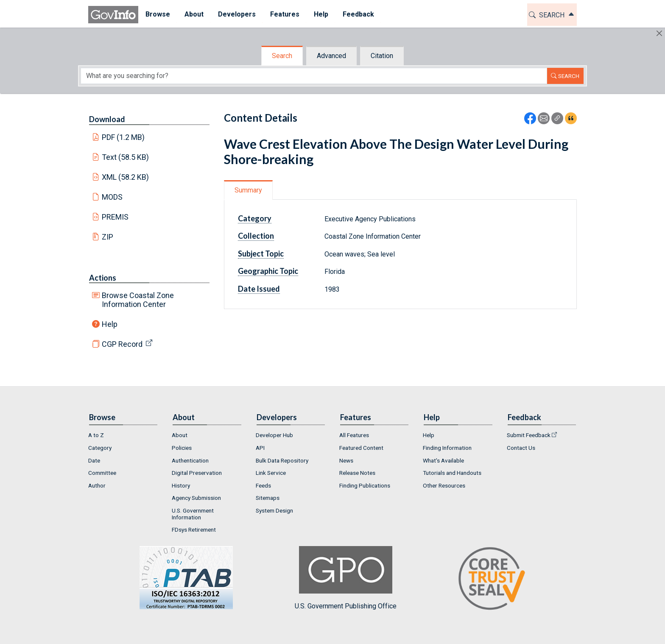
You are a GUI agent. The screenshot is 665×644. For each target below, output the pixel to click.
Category (255, 218)
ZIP (108, 237)
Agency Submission (196, 498)
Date (94, 460)
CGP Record (122, 344)
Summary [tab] (248, 190)
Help (110, 324)
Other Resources (444, 485)
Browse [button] (158, 14)
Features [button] (285, 14)
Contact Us (521, 448)
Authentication (190, 460)
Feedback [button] (358, 14)
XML (126, 177)
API (260, 448)
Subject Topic (261, 254)
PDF (123, 137)
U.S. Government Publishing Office (346, 578)
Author (97, 485)
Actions (103, 278)
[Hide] (659, 33)
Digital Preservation (197, 473)
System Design (274, 510)
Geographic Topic (268, 271)
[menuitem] (158, 15)
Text (126, 157)
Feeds (263, 485)
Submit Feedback (529, 435)
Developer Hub (274, 435)
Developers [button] (237, 14)
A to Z (96, 435)
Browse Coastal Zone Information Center (138, 300)
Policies (182, 448)
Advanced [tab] (331, 56)
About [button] (194, 14)
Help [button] (321, 14)
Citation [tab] (382, 56)
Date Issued (259, 289)
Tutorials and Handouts (452, 473)
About (180, 435)
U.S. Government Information (193, 514)
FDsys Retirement (194, 530)
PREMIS (115, 217)
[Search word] (314, 76)
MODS (112, 197)
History (181, 485)
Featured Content (361, 448)
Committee (102, 473)
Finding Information (447, 448)
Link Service (271, 473)
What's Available (443, 460)
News (346, 460)
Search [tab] (282, 56)
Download (107, 119)
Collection (256, 236)
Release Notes (357, 473)
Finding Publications (365, 485)
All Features (354, 435)
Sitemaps (268, 498)
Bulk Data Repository (282, 460)
